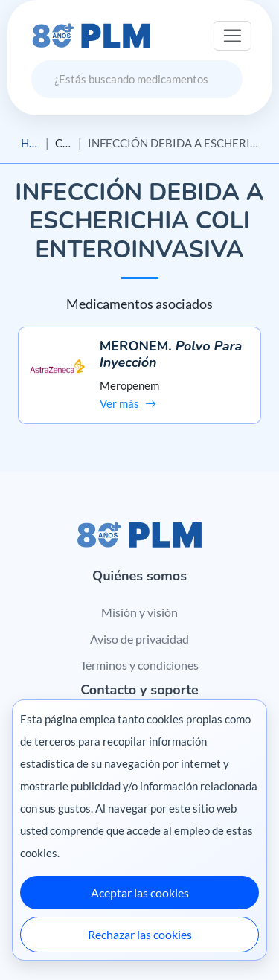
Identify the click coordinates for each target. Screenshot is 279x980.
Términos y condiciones (139, 665)
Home (30, 143)
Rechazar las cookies (140, 934)
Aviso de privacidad (139, 639)
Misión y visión (139, 612)
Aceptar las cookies (140, 893)
